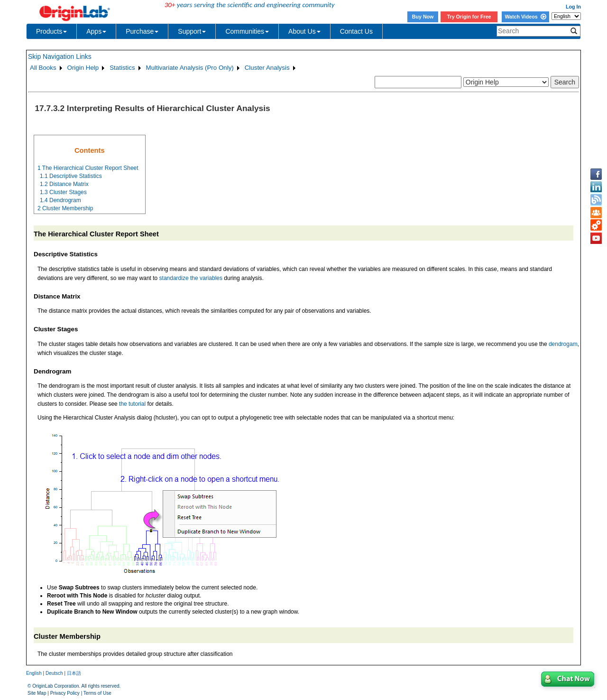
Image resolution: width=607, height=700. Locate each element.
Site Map (37, 693)
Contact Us (356, 31)
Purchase (142, 31)
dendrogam (563, 344)
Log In (573, 7)
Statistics (122, 68)
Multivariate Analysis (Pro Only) (190, 68)
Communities (247, 31)
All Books (43, 68)
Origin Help (83, 68)
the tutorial (132, 404)
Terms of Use (97, 693)
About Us (304, 31)
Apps (96, 31)
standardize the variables (191, 278)
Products (51, 31)
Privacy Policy (65, 693)
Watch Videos (525, 17)
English (34, 673)
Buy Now (423, 17)
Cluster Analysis (267, 68)
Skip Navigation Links (60, 56)
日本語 (74, 673)
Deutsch (54, 673)
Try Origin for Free (469, 17)
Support (192, 31)
